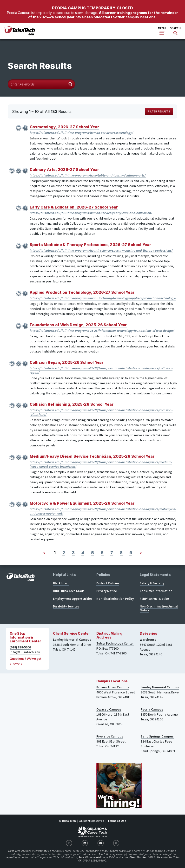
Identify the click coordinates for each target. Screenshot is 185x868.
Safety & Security (152, 583)
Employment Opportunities (73, 599)
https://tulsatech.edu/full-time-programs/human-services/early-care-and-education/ (91, 213)
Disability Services (66, 606)
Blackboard (61, 583)
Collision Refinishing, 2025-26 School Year (72, 404)
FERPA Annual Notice (154, 599)
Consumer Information (156, 591)
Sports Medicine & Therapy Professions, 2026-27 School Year (90, 245)
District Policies (108, 583)
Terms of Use (117, 821)
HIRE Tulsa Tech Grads (69, 591)
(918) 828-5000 (20, 647)
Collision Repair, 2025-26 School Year (66, 362)
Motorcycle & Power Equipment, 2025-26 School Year (82, 503)
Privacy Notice (107, 591)
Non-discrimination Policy (115, 599)
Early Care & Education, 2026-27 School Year (74, 207)
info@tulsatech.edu (25, 652)
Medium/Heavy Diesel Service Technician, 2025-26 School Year (92, 456)
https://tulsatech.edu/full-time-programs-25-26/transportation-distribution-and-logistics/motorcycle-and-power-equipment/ (103, 511)
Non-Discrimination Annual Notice (159, 608)
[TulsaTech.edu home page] (19, 34)
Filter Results (159, 111)
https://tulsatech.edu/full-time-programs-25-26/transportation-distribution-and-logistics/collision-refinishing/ (101, 412)
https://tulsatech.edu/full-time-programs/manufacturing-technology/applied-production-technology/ (103, 298)
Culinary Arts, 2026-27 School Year (64, 170)
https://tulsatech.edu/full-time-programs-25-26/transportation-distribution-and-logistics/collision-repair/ (101, 370)
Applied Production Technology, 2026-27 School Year (82, 292)
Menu (162, 30)
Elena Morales (138, 857)
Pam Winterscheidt (90, 857)
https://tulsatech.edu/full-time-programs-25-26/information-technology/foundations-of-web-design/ (102, 331)
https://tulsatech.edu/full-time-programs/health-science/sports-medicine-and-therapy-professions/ (101, 250)
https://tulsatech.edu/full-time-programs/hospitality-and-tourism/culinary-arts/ (88, 175)
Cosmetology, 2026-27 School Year (64, 127)
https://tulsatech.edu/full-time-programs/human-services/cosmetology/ (81, 133)
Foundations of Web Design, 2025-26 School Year (78, 325)
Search (175, 31)
